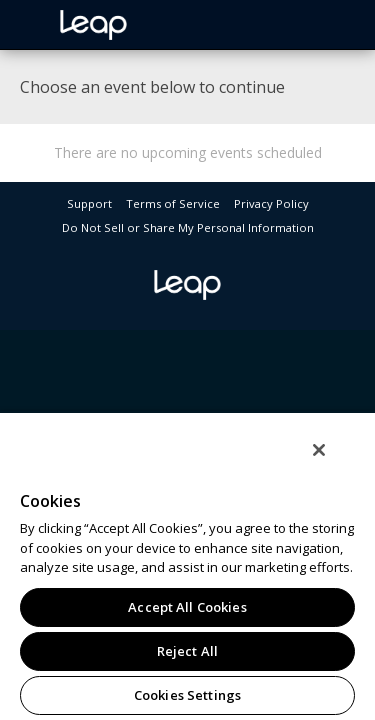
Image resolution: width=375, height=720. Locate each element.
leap (160, 25)
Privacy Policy (271, 203)
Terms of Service (173, 203)
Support (89, 203)
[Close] (333, 463)
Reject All (187, 651)
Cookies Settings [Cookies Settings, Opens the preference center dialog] (187, 695)
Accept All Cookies (187, 607)
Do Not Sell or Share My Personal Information (188, 227)
